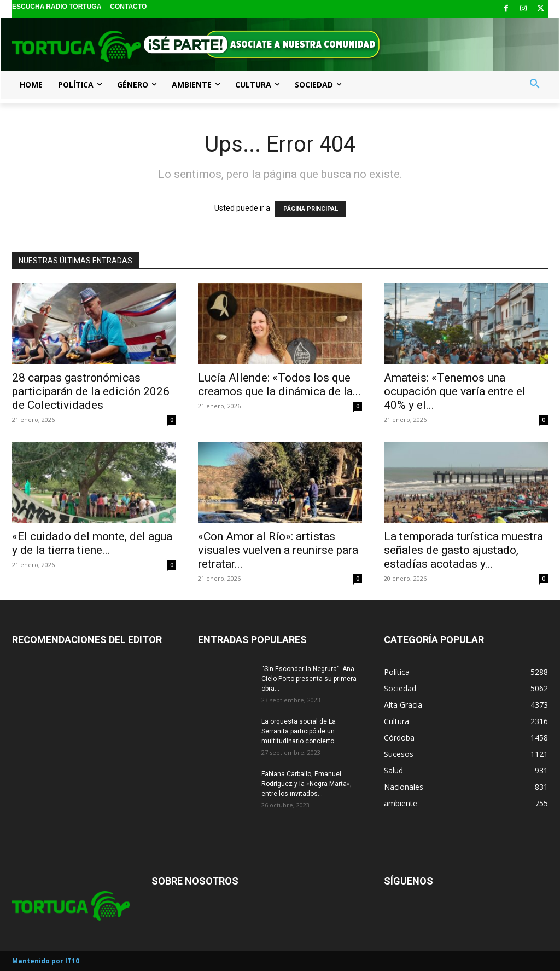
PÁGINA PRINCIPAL (311, 209)
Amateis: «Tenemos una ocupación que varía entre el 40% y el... (455, 391)
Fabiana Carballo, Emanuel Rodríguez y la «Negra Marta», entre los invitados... (307, 784)
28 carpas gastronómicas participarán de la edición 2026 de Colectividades (91, 391)
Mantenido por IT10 (46, 961)
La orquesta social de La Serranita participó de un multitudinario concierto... (300, 731)
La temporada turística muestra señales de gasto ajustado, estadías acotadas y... (463, 550)
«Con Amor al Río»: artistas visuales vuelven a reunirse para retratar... (278, 550)
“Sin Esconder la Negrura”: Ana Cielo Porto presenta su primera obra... (309, 679)
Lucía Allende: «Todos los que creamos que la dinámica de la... (279, 385)
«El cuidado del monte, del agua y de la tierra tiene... (92, 543)
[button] (535, 84)
